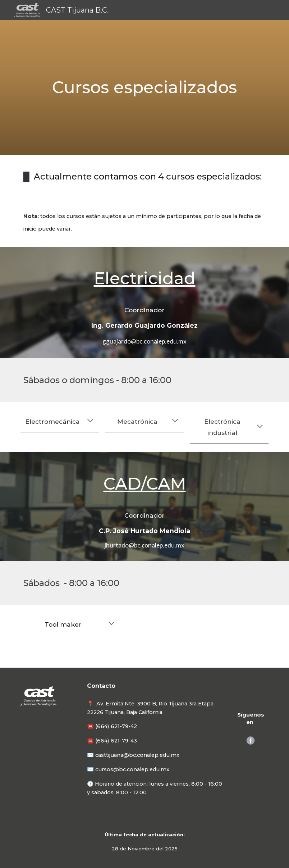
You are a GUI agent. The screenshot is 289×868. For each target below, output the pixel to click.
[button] (90, 421)
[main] (144, 87)
